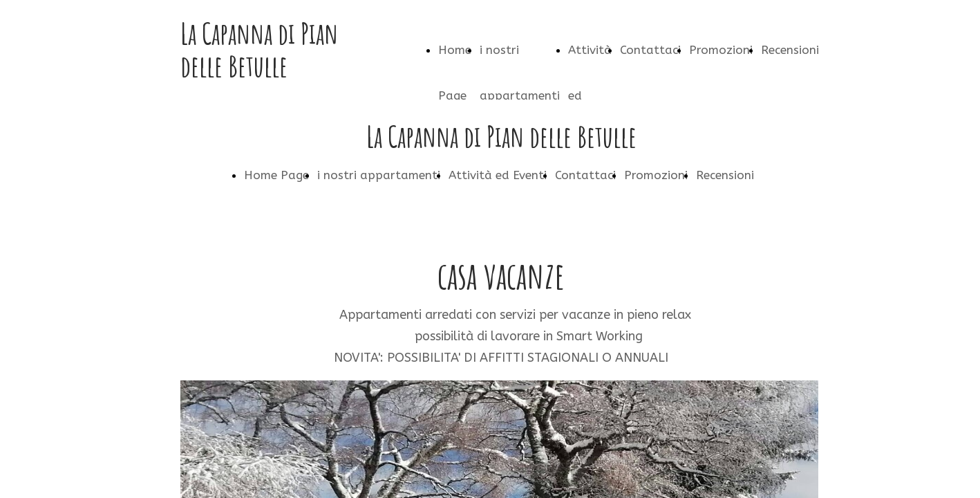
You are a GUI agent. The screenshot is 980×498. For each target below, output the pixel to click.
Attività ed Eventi (498, 175)
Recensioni (790, 50)
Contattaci (650, 50)
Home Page (276, 175)
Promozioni (721, 50)
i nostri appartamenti (379, 175)
